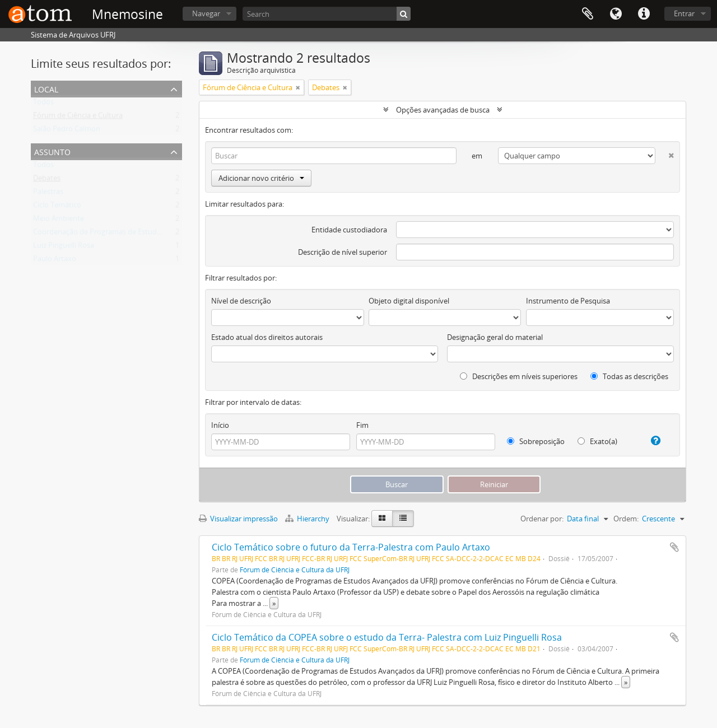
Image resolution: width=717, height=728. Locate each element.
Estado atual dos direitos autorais (267, 337)
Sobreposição (536, 441)
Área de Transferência (588, 14)
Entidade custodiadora (349, 230)
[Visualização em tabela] (403, 519)
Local (46, 88)
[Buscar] (404, 14)
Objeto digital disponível (409, 301)
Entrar (684, 13)
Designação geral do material (495, 337)
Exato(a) (597, 441)
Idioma (616, 14)
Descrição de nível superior (343, 252)
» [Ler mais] (274, 603)
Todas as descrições (629, 376)
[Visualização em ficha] (382, 519)
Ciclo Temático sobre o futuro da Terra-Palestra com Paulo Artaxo (351, 547)
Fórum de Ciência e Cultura (78, 118)
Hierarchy (308, 519)
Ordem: (626, 519)
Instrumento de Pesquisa (568, 301)
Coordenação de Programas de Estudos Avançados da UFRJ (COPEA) (146, 234)
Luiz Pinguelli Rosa (64, 248)
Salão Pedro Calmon (67, 131)
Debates (47, 180)
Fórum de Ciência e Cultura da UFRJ (295, 570)
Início (220, 425)
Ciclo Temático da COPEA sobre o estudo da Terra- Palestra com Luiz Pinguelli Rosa (387, 637)
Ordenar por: (542, 519)
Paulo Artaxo (55, 261)
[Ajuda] (651, 441)
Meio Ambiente (59, 221)
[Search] (327, 14)
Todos (43, 104)
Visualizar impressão (238, 519)
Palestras (48, 194)
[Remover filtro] (298, 87)
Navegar (206, 13)
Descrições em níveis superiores (519, 376)
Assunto (52, 151)
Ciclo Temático (57, 207)
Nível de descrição (241, 301)
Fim (362, 425)
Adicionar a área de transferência (674, 547)
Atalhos (644, 14)
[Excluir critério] (665, 153)
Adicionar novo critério (261, 178)
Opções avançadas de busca (443, 110)
